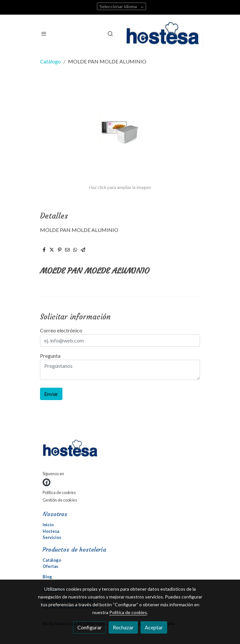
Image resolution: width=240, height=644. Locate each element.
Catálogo (50, 61)
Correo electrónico (61, 330)
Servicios (52, 537)
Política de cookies (59, 492)
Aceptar (154, 627)
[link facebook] (47, 482)
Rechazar (123, 627)
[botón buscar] (110, 34)
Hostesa (51, 531)
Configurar (90, 627)
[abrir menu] (44, 34)
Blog (47, 577)
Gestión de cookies (60, 500)
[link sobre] (120, 450)
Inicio (48, 525)
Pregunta (50, 356)
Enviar (51, 394)
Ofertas (50, 566)
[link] (165, 34)
